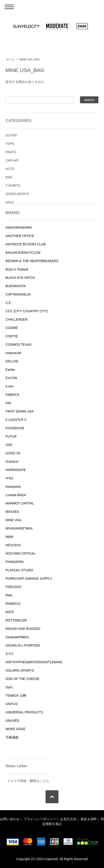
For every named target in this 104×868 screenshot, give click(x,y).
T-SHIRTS (13, 185)
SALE (10, 202)
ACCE (10, 169)
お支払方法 (68, 819)
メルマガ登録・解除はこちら (28, 781)
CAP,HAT (12, 160)
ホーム (10, 59)
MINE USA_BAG (30, 59)
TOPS (10, 144)
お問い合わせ (10, 819)
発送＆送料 (89, 819)
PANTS (11, 152)
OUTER (11, 135)
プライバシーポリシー (40, 819)
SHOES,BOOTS (17, 194)
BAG (9, 177)
